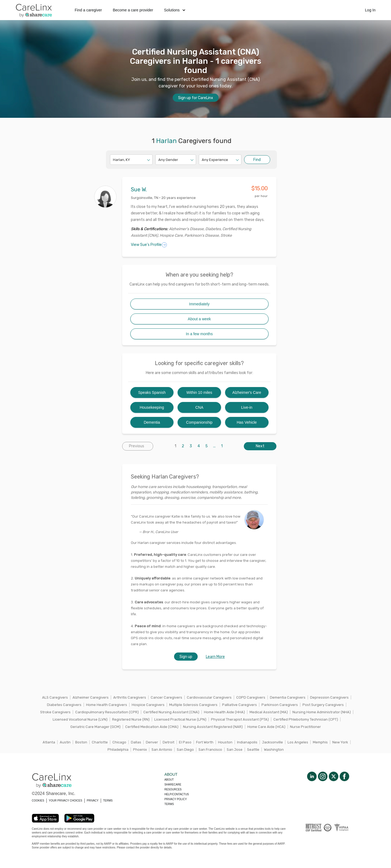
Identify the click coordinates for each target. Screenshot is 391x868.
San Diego (185, 750)
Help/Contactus (176, 794)
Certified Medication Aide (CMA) (152, 727)
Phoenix (140, 750)
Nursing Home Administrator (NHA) (322, 712)
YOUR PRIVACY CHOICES (66, 801)
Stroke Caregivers (55, 712)
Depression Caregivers (329, 697)
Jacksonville (272, 742)
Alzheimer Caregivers (91, 697)
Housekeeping (152, 407)
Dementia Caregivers (288, 697)
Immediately (199, 304)
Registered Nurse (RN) (131, 719)
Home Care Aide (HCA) (266, 727)
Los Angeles (298, 742)
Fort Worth (205, 742)
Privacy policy (175, 799)
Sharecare (173, 785)
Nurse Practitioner (305, 727)
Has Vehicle (247, 422)
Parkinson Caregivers (280, 705)
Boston (81, 742)
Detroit (168, 742)
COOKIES (38, 801)
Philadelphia (118, 750)
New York (340, 742)
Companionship (199, 422)
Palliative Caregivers (239, 705)
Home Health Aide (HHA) (224, 712)
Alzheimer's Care (247, 392)
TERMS (108, 801)
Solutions (175, 10)
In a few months (199, 334)
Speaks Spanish (152, 392)
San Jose (235, 750)
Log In (370, 10)
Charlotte (100, 742)
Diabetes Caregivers (64, 705)
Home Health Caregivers (107, 705)
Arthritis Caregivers (130, 697)
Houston (225, 742)
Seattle (253, 750)
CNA (199, 407)
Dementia (152, 422)
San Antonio (162, 750)
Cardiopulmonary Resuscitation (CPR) (107, 712)
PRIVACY (93, 801)
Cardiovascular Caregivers (209, 697)
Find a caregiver (88, 10)
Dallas (136, 742)
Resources (173, 789)
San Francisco (210, 750)
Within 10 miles (199, 392)
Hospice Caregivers (148, 705)
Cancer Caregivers (166, 697)
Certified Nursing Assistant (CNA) (171, 712)
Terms (169, 804)
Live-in (247, 407)
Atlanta (49, 742)
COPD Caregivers (251, 697)
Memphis (320, 742)
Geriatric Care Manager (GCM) (95, 727)
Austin (65, 742)
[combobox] (113, 160)
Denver (152, 742)
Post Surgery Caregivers (323, 705)
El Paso (185, 742)
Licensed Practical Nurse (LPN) (180, 719)
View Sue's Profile (149, 245)
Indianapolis (247, 742)
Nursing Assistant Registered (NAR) (213, 727)
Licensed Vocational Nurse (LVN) (80, 719)
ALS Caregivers (55, 697)
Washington (274, 750)
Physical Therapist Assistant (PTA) (240, 719)
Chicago (119, 742)
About (169, 780)
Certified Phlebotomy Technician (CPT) (306, 719)
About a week (199, 319)
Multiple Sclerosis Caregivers (193, 705)
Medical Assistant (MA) (269, 712)
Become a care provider (133, 10)
